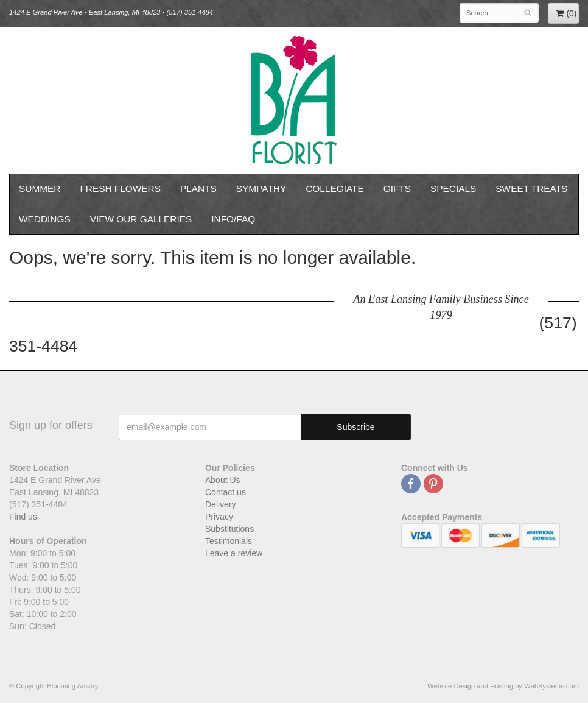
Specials (453, 189)
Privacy (219, 517)
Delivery (221, 504)
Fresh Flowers (120, 189)
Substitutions (229, 529)
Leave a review (234, 553)
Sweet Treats (531, 189)
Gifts (397, 189)
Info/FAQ (233, 219)
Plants (198, 189)
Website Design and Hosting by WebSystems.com (503, 686)
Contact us (226, 492)
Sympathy (261, 189)
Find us (23, 517)
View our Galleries (141, 219)
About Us (223, 480)
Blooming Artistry (294, 100)
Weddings (45, 219)
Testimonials (229, 541)
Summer (40, 189)
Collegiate (335, 189)
